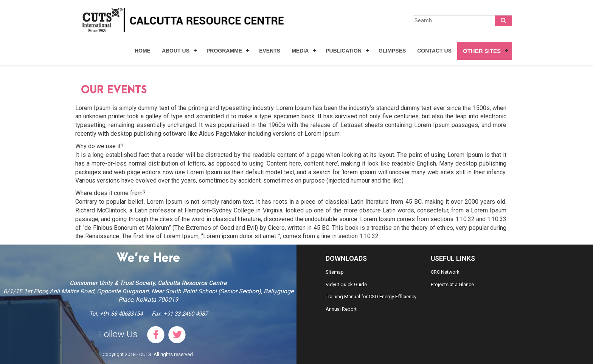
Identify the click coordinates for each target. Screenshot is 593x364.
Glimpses (392, 51)
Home (143, 51)
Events (270, 51)
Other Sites (482, 51)
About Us (176, 51)
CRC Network (445, 272)
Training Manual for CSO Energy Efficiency (371, 297)
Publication (344, 51)
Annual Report (341, 309)
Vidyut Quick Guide (346, 284)
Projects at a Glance (452, 284)
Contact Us (434, 51)
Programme (224, 51)
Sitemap (335, 272)
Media (300, 51)
